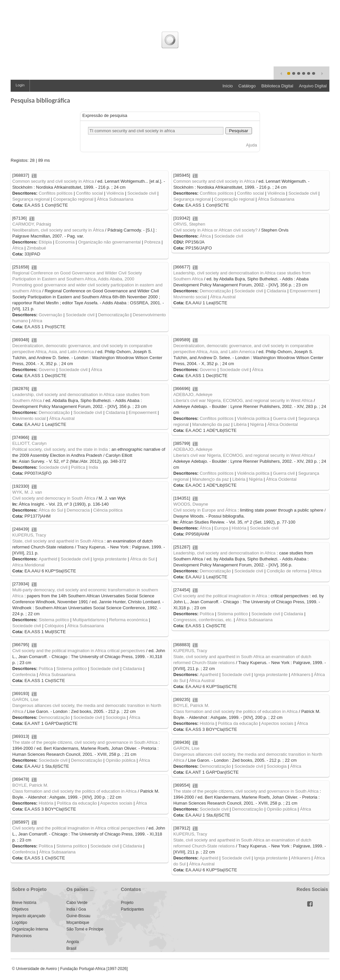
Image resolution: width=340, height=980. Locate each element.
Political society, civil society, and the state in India (60, 449)
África (18, 248)
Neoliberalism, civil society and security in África (58, 230)
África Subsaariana (115, 199)
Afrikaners (301, 675)
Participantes (132, 909)
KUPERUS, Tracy (29, 535)
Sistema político (54, 620)
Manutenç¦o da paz (211, 479)
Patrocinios (22, 936)
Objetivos (20, 909)
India (93, 467)
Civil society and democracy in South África (54, 498)
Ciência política (108, 510)
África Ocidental (283, 424)
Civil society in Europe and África (205, 510)
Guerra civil (284, 418)
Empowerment (304, 291)
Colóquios (54, 626)
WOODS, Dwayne (191, 504)
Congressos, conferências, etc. (203, 620)
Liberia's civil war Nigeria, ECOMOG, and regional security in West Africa (243, 400)
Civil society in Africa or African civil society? (215, 230)
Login (20, 85)
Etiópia (45, 242)
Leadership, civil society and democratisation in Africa (224, 553)
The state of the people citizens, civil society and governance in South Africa (85, 742)
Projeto (127, 903)
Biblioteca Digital (277, 86)
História (239, 528)
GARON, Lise (25, 699)
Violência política (253, 418)
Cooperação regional (73, 199)
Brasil (71, 948)
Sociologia (116, 717)
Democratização (114, 315)
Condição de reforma (287, 571)
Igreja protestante (110, 559)
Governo (47, 370)
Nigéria (257, 424)
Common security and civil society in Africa (53, 181)
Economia (65, 242)
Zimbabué (37, 248)
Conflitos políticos (55, 193)
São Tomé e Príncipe (85, 929)
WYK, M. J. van (27, 492)
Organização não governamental (109, 242)
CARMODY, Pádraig (32, 224)
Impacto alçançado (29, 916)
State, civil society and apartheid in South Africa (58, 541)
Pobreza (152, 242)
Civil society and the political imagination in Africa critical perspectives (79, 651)
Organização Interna (30, 929)
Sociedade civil (142, 193)
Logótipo (20, 923)
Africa (37, 321)
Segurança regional (31, 199)
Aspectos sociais (277, 723)
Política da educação (238, 723)
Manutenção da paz (211, 424)
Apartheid (48, 559)
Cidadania (276, 291)
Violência (115, 193)
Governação (50, 315)
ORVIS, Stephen (189, 224)
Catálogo (247, 86)
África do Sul (51, 510)
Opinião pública (121, 760)
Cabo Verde (77, 903)
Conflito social (89, 193)
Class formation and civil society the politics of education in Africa (235, 711)
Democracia (78, 510)
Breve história (24, 903)
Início (228, 86)
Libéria (240, 424)
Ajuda (252, 145)
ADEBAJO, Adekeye (193, 394)
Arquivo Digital (313, 86)
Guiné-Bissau (78, 916)
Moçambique (78, 923)
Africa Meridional (28, 565)
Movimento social (190, 297)
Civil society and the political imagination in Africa (220, 596)
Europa (221, 528)
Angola (73, 942)
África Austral (223, 297)
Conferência (24, 675)
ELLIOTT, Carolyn (29, 443)
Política (78, 467)
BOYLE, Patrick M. (191, 705)
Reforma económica (128, 620)
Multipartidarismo (89, 620)
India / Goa (76, 909)
